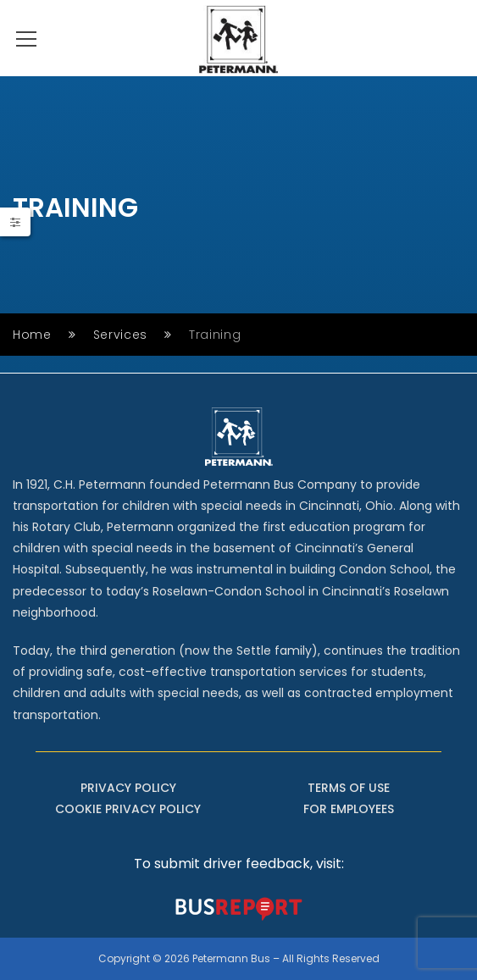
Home (32, 335)
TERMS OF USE (349, 788)
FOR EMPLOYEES (349, 809)
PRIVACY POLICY (128, 788)
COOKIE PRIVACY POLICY (128, 809)
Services (121, 335)
